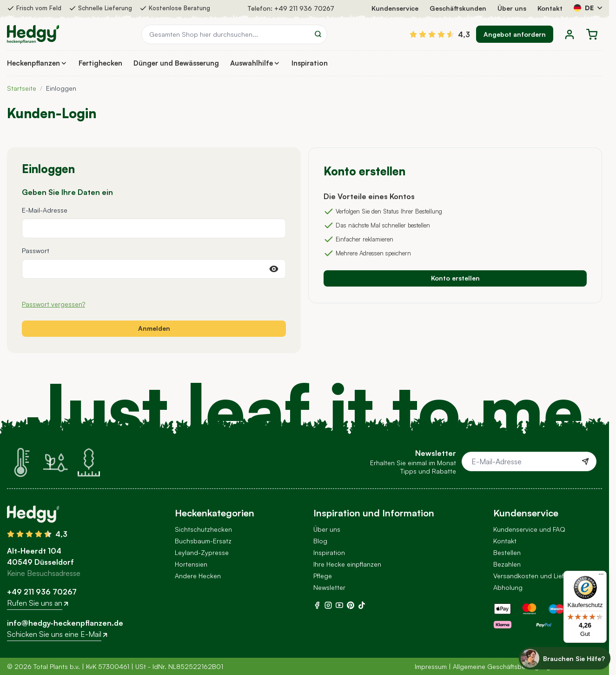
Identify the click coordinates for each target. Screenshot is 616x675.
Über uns (512, 8)
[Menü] (601, 576)
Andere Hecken (198, 576)
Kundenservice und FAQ (529, 529)
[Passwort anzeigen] (274, 269)
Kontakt (550, 8)
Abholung (508, 587)
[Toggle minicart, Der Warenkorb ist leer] (592, 34)
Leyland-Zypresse (202, 552)
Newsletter (329, 587)
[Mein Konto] (570, 34)
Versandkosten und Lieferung (537, 576)
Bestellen (507, 552)
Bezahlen (507, 564)
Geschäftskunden (458, 8)
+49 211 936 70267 (304, 8)
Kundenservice (395, 8)
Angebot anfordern (515, 34)
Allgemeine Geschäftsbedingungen (505, 666)
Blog (320, 541)
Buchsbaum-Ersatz (203, 541)
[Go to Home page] (33, 34)
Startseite (22, 88)
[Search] (318, 34)
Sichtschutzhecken (203, 529)
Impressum (431, 666)
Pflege (323, 576)
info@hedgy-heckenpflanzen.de (65, 623)
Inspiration (329, 552)
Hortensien (191, 564)
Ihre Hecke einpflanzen (347, 564)
